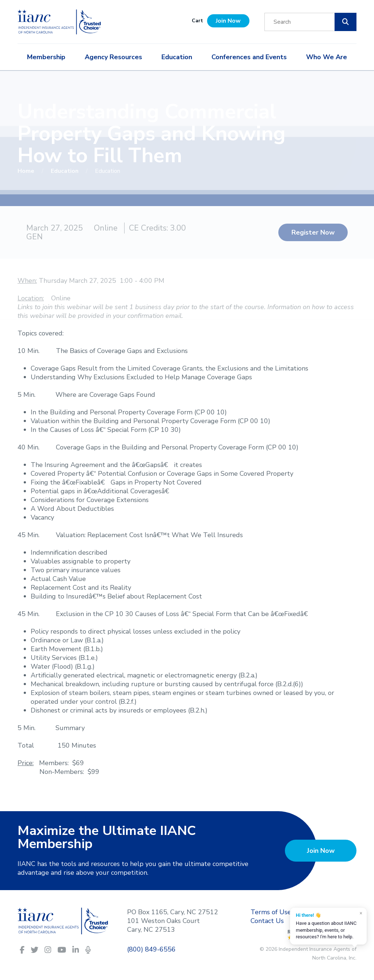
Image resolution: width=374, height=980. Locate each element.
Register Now (313, 232)
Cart (197, 21)
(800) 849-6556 (151, 949)
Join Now (228, 21)
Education (177, 57)
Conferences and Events (249, 57)
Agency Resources (113, 57)
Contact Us (267, 921)
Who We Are (327, 57)
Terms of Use (271, 912)
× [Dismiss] (361, 913)
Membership (46, 57)
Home (27, 171)
